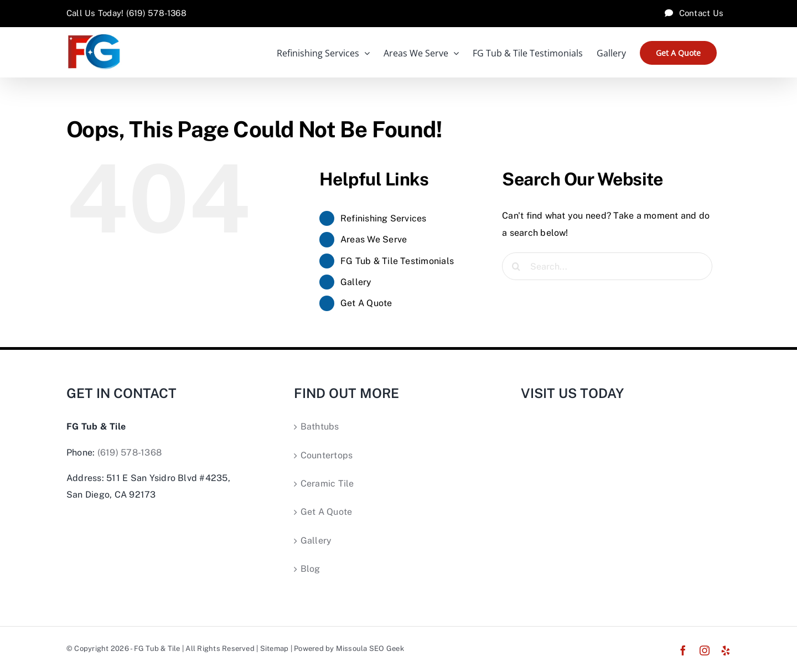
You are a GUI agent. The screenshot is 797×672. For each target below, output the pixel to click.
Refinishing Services (384, 218)
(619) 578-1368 (130, 453)
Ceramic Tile (327, 484)
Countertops (327, 455)
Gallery (356, 282)
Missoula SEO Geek (370, 648)
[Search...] (607, 266)
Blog (310, 569)
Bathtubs (320, 427)
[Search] (516, 266)
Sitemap (275, 648)
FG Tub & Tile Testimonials (397, 261)
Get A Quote (366, 303)
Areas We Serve (374, 239)
